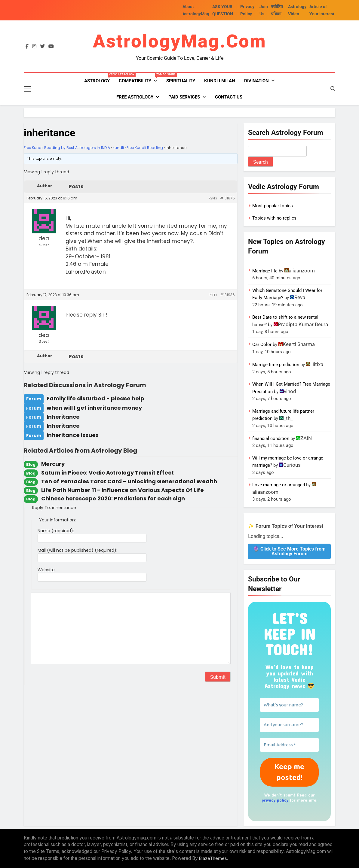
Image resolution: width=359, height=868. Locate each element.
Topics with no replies (274, 218)
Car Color (262, 344)
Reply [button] (213, 198)
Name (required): (56, 531)
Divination (256, 81)
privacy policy (275, 800)
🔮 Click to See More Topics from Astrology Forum (289, 551)
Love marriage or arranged (279, 485)
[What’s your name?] (289, 705)
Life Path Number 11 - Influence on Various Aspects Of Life (123, 490)
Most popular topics (273, 206)
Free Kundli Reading (145, 148)
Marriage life (265, 271)
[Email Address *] (289, 745)
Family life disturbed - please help (95, 398)
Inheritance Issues (73, 435)
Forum (34, 399)
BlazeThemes (213, 858)
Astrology (99, 78)
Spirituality (181, 81)
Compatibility (140, 78)
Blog (31, 464)
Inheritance (63, 417)
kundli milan (220, 81)
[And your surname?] (289, 725)
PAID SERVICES (184, 97)
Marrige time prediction (276, 365)
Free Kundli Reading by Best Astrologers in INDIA (67, 148)
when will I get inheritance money (94, 408)
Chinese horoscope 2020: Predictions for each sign (113, 498)
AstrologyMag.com (180, 41)
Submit (218, 677)
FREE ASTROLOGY (135, 97)
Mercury (53, 464)
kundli (118, 148)
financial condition (271, 439)
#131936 (227, 295)
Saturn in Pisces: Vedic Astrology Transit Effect (107, 473)
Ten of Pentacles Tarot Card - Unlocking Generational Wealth (129, 481)
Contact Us (229, 97)
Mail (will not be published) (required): (77, 550)
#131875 (227, 198)
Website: (47, 570)
